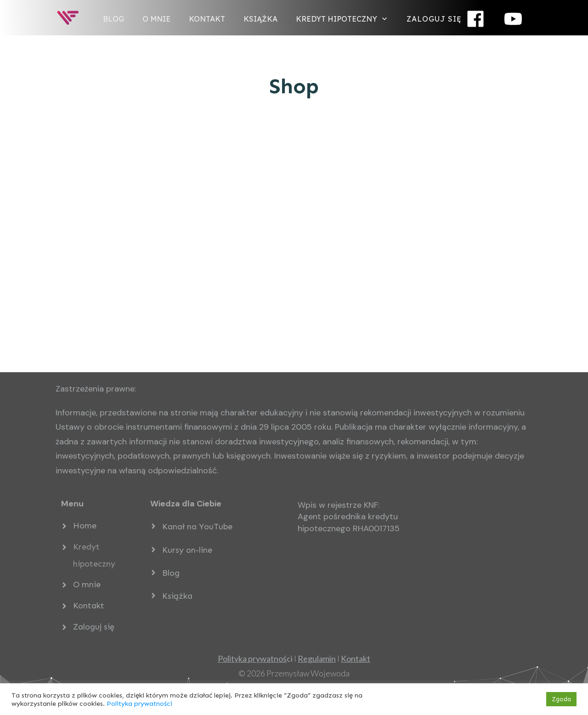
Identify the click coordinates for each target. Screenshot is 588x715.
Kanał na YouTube (197, 527)
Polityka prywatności (139, 704)
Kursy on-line (187, 550)
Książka (177, 596)
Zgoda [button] (561, 699)
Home (85, 526)
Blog (171, 573)
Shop (294, 86)
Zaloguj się (94, 627)
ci (255, 658)
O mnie (87, 584)
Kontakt (89, 606)
